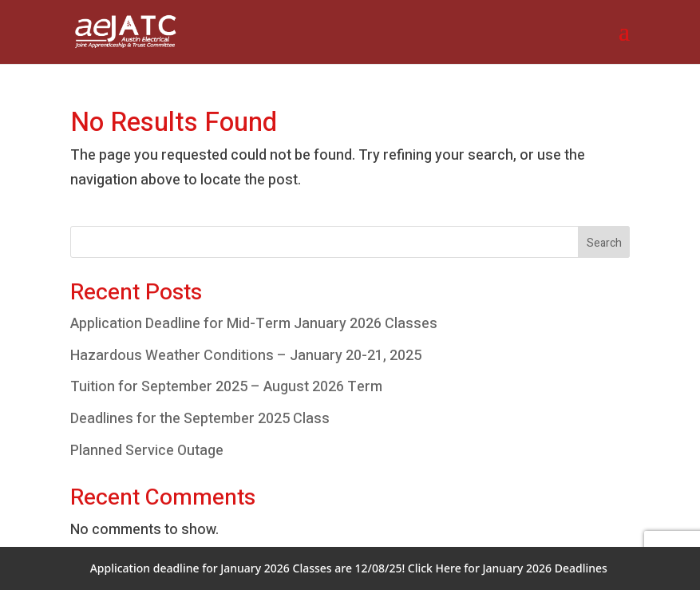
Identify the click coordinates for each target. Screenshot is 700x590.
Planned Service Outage (147, 451)
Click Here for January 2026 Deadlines (508, 568)
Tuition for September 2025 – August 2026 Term (226, 387)
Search (604, 243)
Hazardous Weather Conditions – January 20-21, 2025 (246, 356)
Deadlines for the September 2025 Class (200, 419)
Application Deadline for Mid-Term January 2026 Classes (254, 324)
